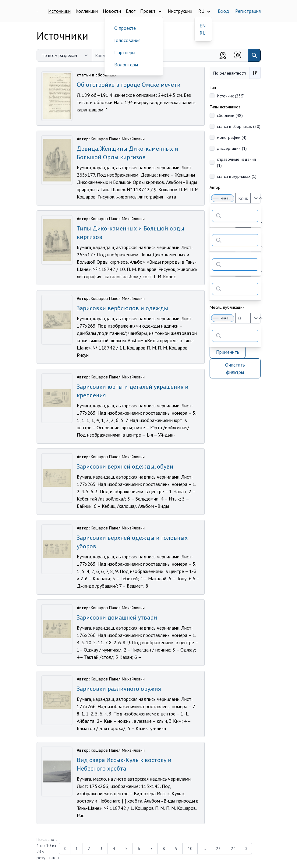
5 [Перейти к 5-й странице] (126, 849)
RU (203, 33)
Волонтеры (126, 65)
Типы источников (225, 107)
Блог (131, 11)
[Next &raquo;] (246, 849)
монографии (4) (232, 137)
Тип (213, 87)
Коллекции (87, 11)
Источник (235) (231, 96)
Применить (228, 352)
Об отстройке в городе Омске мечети (129, 85)
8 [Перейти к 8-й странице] (164, 849)
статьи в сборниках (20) (239, 126)
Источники (59, 11)
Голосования (127, 40)
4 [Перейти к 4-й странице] (114, 849)
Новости (112, 11)
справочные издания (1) (236, 162)
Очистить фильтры (235, 368)
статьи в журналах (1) (237, 176)
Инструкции (180, 11)
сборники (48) (230, 115)
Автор (215, 187)
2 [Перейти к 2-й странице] (89, 849)
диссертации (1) (232, 148)
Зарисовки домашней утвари (117, 617)
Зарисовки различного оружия (119, 689)
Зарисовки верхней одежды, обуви (125, 466)
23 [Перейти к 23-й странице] (218, 849)
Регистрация (248, 11)
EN (203, 26)
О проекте (125, 28)
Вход (223, 11)
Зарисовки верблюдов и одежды (122, 308)
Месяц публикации (227, 307)
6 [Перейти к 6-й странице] (139, 849)
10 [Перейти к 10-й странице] (190, 849)
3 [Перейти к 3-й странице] (101, 849)
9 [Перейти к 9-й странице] (176, 849)
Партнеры (125, 52)
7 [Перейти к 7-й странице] (151, 849)
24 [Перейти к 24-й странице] (233, 849)
